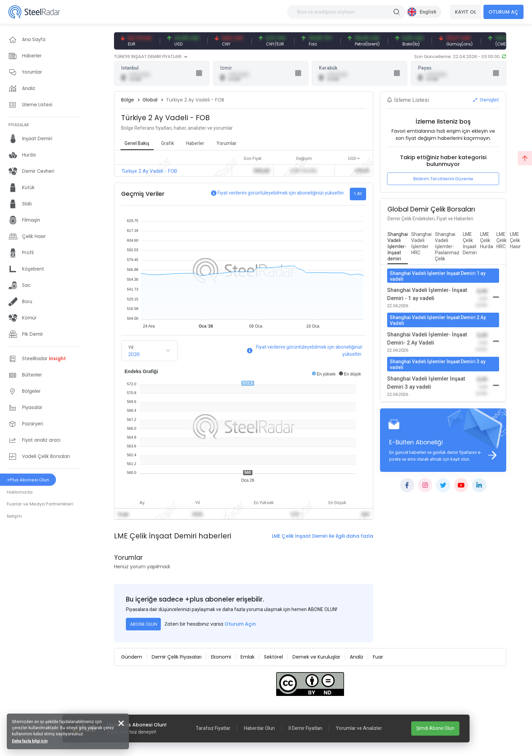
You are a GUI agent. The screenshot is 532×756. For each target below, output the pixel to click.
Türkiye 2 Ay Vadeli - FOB (149, 171)
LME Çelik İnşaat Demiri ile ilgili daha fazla (322, 536)
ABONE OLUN (144, 624)
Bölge (128, 100)
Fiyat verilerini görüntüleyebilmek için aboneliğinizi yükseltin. (281, 193)
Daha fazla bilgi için (30, 741)
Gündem (132, 657)
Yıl (131, 347)
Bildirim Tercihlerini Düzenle (443, 179)
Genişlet (486, 100)
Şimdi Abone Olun (435, 728)
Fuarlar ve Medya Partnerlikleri (40, 504)
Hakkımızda (20, 492)
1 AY (358, 194)
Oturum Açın (240, 624)
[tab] (398, 247)
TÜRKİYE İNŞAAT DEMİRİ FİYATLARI (150, 57)
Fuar (378, 657)
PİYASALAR (19, 125)
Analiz (357, 657)
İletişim (14, 516)
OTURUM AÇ (503, 12)
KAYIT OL (465, 12)
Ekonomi (221, 657)
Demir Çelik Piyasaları (177, 657)
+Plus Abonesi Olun (28, 480)
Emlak (248, 657)
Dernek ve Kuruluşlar (316, 657)
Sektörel (273, 657)
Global (150, 100)
